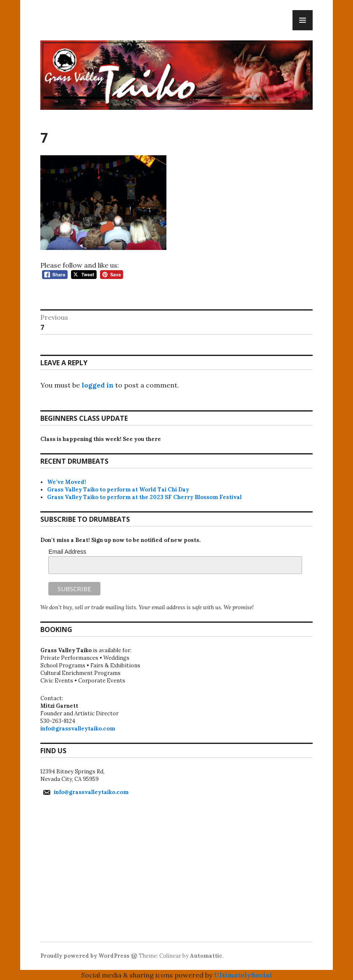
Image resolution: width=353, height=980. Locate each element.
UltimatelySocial (243, 975)
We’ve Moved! (67, 482)
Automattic (206, 956)
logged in (97, 385)
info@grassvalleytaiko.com (78, 729)
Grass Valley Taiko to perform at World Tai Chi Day (118, 490)
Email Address (67, 552)
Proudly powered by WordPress (85, 956)
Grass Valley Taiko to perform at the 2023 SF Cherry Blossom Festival (144, 497)
